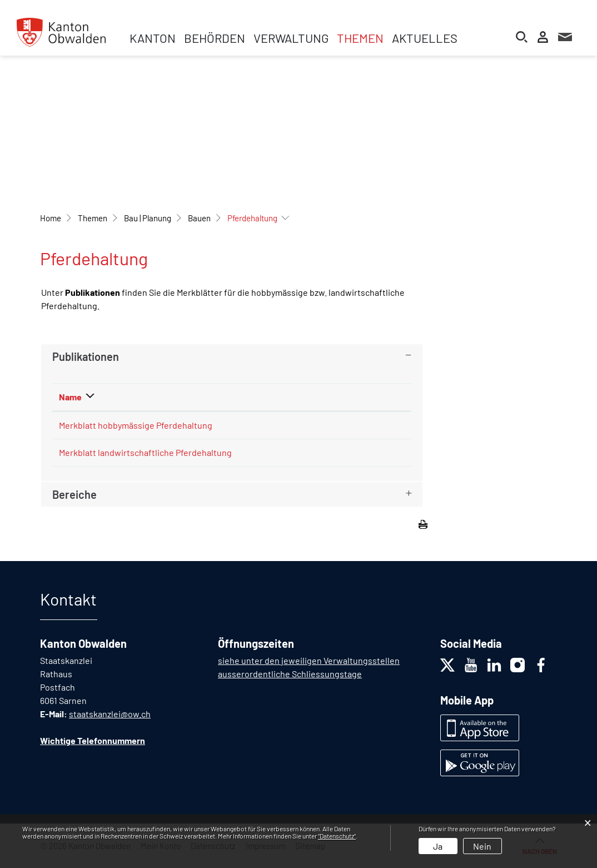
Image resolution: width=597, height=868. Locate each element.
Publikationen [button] (86, 356)
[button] (93, 218)
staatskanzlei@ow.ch (110, 714)
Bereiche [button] (74, 494)
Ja (438, 846)
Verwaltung (291, 38)
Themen (360, 38)
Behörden (215, 38)
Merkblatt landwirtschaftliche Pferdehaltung (145, 452)
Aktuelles (425, 38)
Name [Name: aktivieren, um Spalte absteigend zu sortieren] (70, 397)
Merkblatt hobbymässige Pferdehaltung (136, 425)
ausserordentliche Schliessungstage (290, 674)
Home (51, 218)
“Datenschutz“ (337, 836)
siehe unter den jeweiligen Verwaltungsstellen (309, 660)
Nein (482, 846)
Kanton (153, 38)
